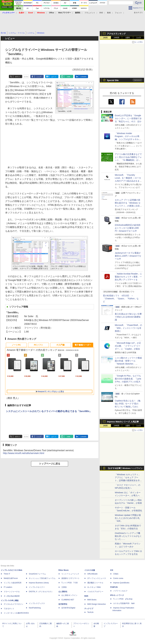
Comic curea (118, 578)
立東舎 (64, 587)
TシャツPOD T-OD (70, 583)
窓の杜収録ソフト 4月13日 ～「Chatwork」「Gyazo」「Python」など (121, 299)
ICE (112, 570)
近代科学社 (63, 604)
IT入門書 (61, 345)
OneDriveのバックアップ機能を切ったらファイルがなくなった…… (128, 536)
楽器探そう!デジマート (71, 578)
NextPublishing (35, 608)
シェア (39, 77)
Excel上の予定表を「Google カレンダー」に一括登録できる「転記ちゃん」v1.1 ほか (128, 118)
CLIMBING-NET (68, 600)
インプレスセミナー (37, 587)
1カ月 (139, 38)
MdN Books (92, 600)
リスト (26, 77)
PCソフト (38, 345)
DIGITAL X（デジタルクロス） (41, 592)
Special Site (113, 80)
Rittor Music (64, 570)
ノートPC (16, 345)
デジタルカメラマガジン (13, 604)
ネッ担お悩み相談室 (12, 596)
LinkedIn (83, 77)
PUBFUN (114, 587)
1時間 (105, 38)
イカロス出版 (90, 570)
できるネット (9, 609)
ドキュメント (90, 13)
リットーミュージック (70, 574)
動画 (109, 13)
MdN (86, 596)
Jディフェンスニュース (97, 578)
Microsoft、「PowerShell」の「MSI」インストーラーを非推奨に (128, 328)
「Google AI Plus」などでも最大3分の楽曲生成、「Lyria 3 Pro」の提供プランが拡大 (128, 379)
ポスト (18, 77)
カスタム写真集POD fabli (124, 603)
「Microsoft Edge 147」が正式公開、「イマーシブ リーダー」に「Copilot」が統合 (128, 346)
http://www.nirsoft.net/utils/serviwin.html (24, 453)
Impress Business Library (39, 583)
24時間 (116, 38)
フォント (118, 13)
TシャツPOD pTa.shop (123, 599)
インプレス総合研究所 (13, 583)
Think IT (7, 574)
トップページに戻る (50, 464)
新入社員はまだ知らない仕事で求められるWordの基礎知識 (128, 317)
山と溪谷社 (63, 592)
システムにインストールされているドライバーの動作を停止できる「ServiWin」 (49, 411)
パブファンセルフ (120, 591)
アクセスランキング (116, 34)
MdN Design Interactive (97, 604)
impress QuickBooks (121, 583)
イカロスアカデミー (95, 592)
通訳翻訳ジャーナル (95, 583)
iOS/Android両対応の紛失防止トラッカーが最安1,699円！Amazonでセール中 (128, 228)
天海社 (116, 574)
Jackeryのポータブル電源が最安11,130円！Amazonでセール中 (128, 256)
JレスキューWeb (94, 587)
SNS (101, 13)
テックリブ (89, 609)
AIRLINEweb (92, 574)
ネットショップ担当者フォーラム (42, 578)
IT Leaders (8, 587)
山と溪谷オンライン (69, 595)
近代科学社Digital (68, 608)
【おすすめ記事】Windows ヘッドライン (125, 468)
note (69, 77)
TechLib (90, 612)
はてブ (54, 77)
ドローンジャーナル (12, 592)
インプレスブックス (37, 603)
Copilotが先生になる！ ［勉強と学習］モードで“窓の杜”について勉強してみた (128, 404)
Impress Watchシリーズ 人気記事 (123, 422)
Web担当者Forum (11, 578)
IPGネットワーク (117, 595)
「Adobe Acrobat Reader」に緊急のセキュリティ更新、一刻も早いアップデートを (128, 277)
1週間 (128, 38)
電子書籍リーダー (83, 345)
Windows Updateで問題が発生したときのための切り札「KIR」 (128, 518)
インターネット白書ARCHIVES (16, 613)
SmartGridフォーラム (37, 574)
